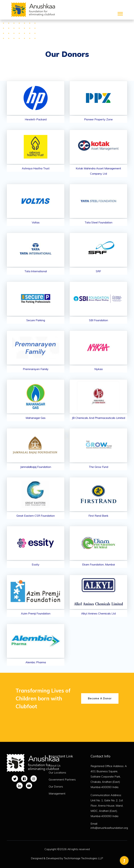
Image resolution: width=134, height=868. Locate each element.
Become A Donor (100, 698)
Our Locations (57, 772)
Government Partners (62, 779)
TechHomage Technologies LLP (83, 858)
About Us (55, 765)
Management (57, 793)
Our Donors (56, 786)
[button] (120, 13)
